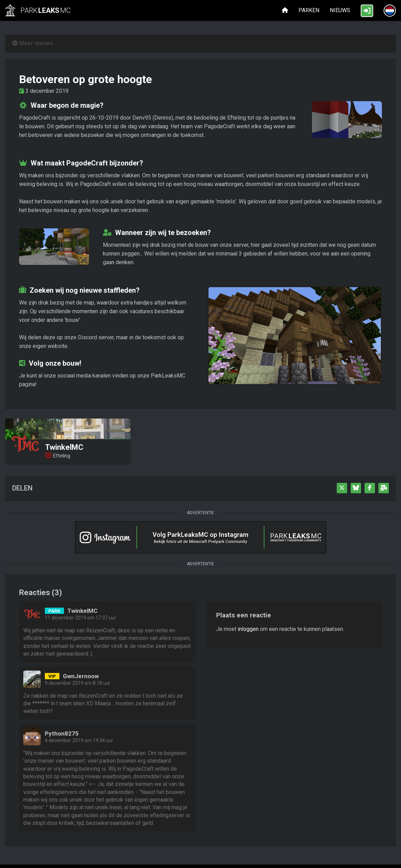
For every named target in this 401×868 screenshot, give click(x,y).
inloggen (248, 629)
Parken (309, 10)
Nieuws (340, 10)
